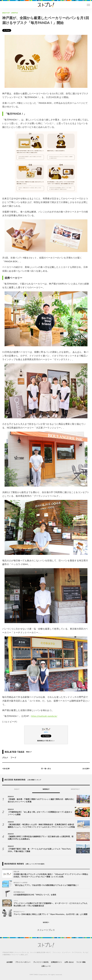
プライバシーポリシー (23, 962)
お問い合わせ (69, 962)
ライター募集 (81, 962)
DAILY (17, 789)
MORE (46, 922)
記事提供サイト (56, 962)
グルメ (5, 758)
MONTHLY (75, 789)
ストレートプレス (46, 930)
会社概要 (10, 962)
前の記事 (6, 769)
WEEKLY (46, 789)
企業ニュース (46, 966)
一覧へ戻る (46, 769)
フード (13, 758)
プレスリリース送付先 (41, 962)
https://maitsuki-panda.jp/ (44, 716)
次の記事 (86, 769)
